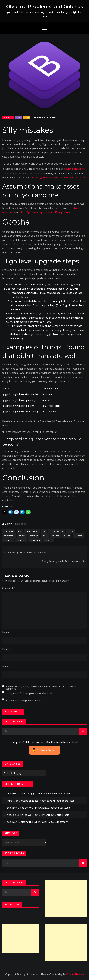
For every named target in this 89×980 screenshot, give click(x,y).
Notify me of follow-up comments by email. (29, 693)
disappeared (32, 531)
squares (78, 536)
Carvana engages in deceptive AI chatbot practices (46, 794)
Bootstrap (8, 118)
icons (45, 536)
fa (44, 531)
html (26, 118)
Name (6, 632)
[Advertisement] (66, 899)
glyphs (22, 536)
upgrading (35, 540)
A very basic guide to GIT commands (62, 561)
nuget (67, 536)
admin (9, 524)
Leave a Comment (47, 117)
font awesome (56, 531)
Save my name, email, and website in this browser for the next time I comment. (43, 688)
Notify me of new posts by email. (24, 700)
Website (7, 666)
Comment (9, 588)
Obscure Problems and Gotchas (45, 6)
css (20, 531)
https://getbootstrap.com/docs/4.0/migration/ (45, 212)
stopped (8, 540)
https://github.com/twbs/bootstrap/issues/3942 (58, 178)
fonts (70, 531)
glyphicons (9, 536)
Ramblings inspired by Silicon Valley (27, 553)
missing (56, 536)
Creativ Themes (75, 974)
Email (6, 649)
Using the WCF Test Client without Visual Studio (44, 808)
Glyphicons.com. (74, 169)
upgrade (21, 540)
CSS (19, 118)
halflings (34, 536)
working (48, 540)
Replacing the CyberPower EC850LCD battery (43, 822)
